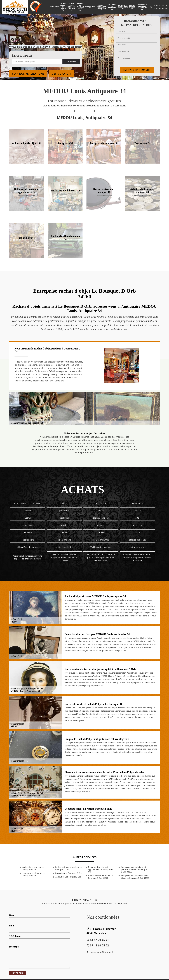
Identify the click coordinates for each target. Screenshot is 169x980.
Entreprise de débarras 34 (112, 7)
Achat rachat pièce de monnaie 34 (71, 7)
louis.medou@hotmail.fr (100, 952)
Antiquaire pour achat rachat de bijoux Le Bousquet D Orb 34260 (135, 877)
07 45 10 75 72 (160, 5)
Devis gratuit (61, 74)
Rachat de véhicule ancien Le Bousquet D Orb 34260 (101, 877)
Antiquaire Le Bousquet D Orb (68, 877)
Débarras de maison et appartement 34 (142, 7)
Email (12, 926)
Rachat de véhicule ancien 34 (80, 7)
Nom (12, 915)
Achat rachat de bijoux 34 (63, 7)
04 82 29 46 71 (160, 9)
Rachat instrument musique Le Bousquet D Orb (69, 868)
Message (14, 947)
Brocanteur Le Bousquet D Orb (69, 873)
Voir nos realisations (28, 74)
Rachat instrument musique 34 (101, 7)
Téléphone (15, 936)
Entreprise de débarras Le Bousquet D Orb (34, 874)
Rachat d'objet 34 (132, 7)
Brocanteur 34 (90, 7)
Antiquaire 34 (54, 7)
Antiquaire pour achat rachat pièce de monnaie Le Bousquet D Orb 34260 (134, 869)
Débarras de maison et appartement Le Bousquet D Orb (100, 869)
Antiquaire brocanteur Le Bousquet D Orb (33, 868)
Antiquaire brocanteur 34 (123, 7)
